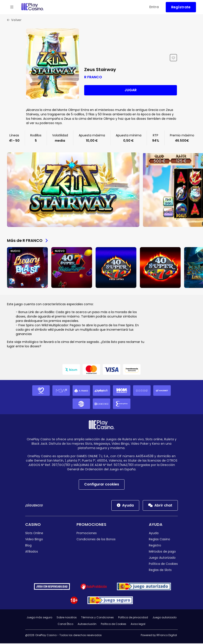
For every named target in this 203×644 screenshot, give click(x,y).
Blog (28, 546)
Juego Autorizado (162, 558)
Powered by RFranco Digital (159, 636)
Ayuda (125, 506)
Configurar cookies (102, 485)
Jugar (131, 91)
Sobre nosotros (67, 618)
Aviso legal (138, 625)
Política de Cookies (163, 564)
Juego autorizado (164, 618)
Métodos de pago (162, 552)
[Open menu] (12, 7)
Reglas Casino (159, 540)
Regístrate (181, 7)
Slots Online (34, 534)
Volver (14, 21)
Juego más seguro (39, 618)
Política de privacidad (133, 618)
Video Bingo (34, 540)
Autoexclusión (87, 625)
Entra (154, 7)
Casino (33, 525)
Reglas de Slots (160, 571)
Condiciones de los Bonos (96, 540)
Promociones (91, 525)
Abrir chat (160, 506)
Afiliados (32, 552)
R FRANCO (93, 78)
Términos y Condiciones (97, 618)
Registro (155, 546)
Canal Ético (65, 625)
